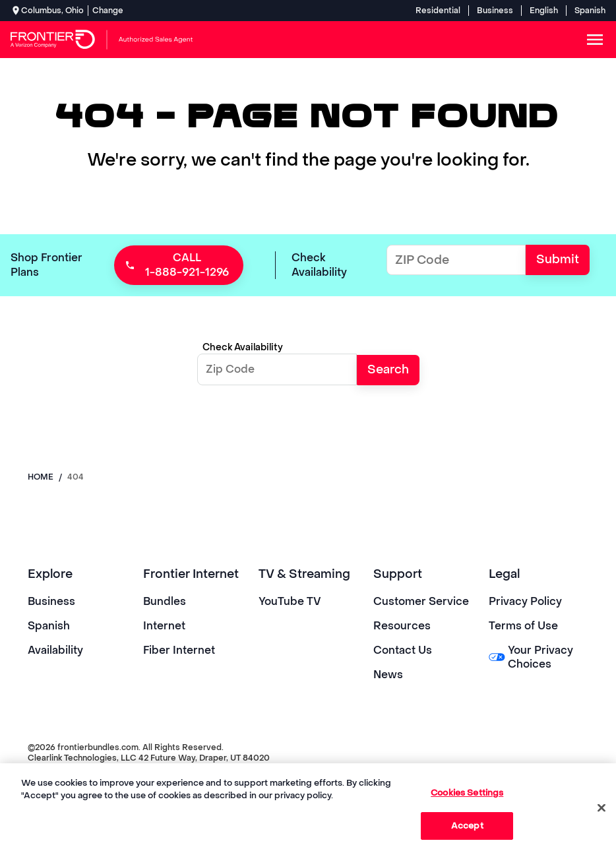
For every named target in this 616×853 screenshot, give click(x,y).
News (388, 673)
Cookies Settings (467, 793)
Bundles (165, 600)
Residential (438, 11)
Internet (164, 624)
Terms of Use (523, 624)
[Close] (601, 807)
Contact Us (403, 649)
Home (41, 476)
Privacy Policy (525, 600)
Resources (402, 624)
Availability (55, 649)
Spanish (590, 11)
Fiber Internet (179, 649)
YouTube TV (290, 600)
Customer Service (421, 600)
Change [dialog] (108, 11)
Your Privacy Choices (531, 656)
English (544, 11)
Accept (467, 826)
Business (495, 11)
